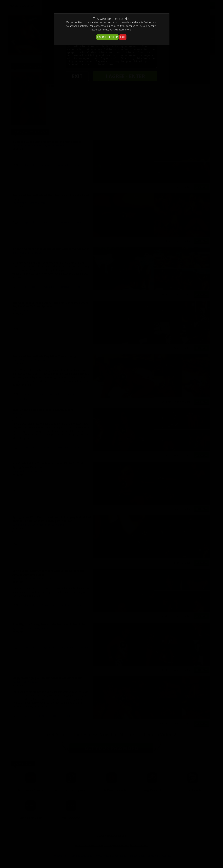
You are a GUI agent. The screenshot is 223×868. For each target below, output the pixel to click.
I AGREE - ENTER (107, 37)
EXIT (123, 37)
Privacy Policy (109, 30)
